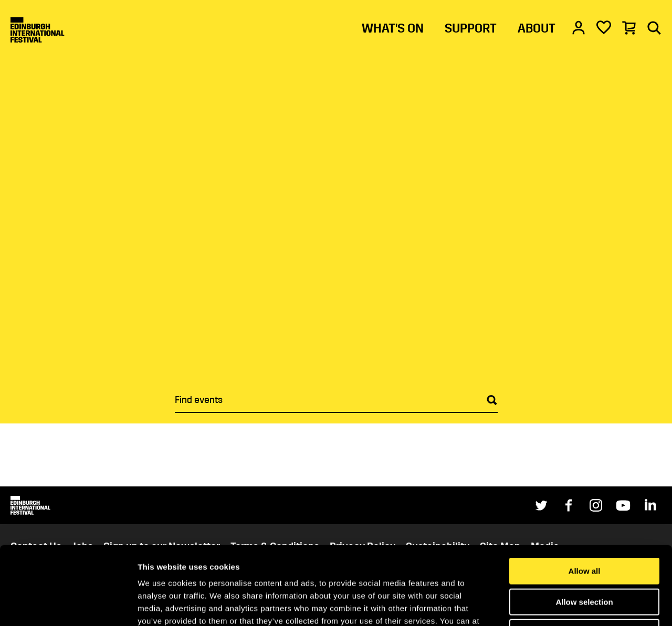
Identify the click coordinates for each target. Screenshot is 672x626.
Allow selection (584, 529)
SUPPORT (471, 28)
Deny (585, 559)
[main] (336, 243)
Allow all (585, 498)
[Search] (654, 27)
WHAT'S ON (393, 28)
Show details (551, 605)
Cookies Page (359, 560)
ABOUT (537, 28)
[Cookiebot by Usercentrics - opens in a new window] (68, 606)
